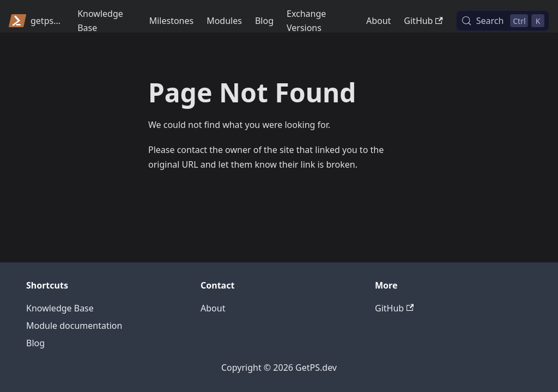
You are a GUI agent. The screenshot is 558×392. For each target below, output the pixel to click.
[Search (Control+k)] (503, 21)
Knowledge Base (100, 21)
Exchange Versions (306, 21)
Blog (264, 21)
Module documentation (74, 326)
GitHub (423, 21)
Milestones (172, 21)
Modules (224, 21)
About (378, 21)
